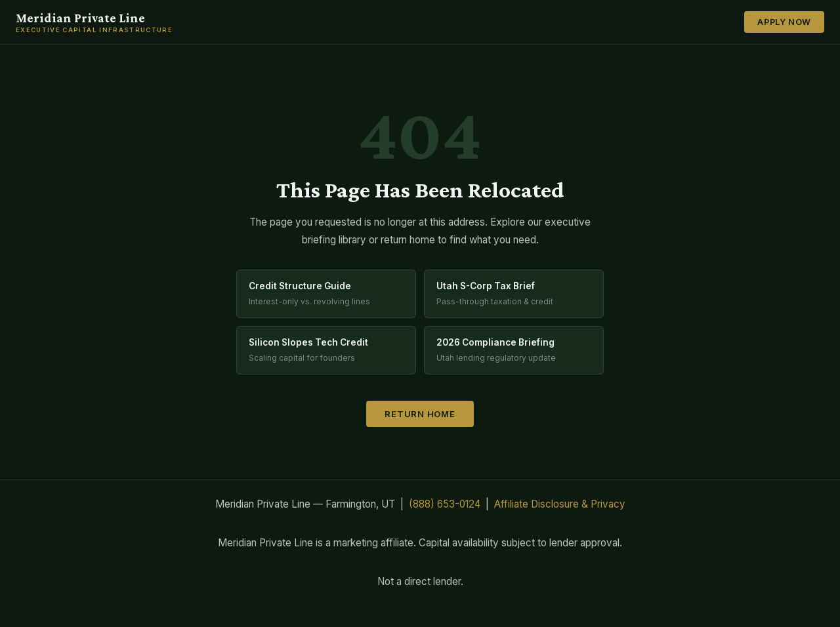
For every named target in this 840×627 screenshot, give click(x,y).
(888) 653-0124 (445, 504)
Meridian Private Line (94, 22)
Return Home (420, 414)
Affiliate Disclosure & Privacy (560, 504)
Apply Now (784, 22)
